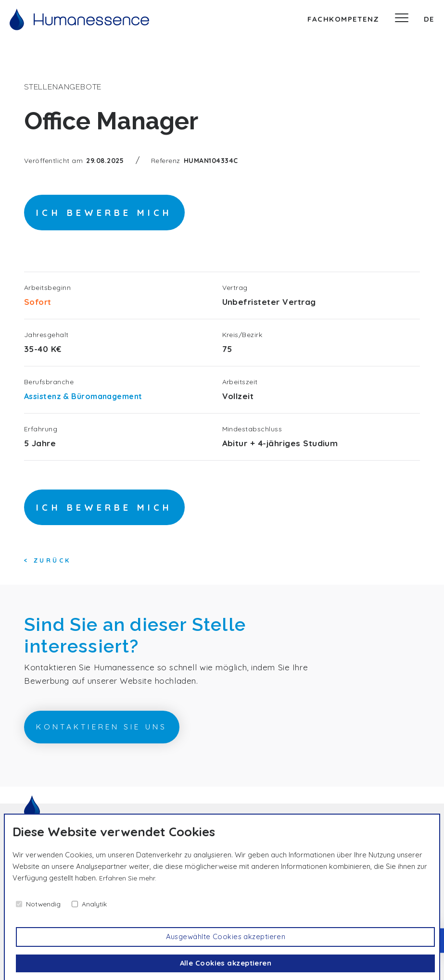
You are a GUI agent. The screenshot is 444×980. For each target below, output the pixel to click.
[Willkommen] (79, 19)
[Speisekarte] (402, 19)
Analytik (97, 902)
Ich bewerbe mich (123, 215)
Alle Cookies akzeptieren (226, 963)
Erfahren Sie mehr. (129, 876)
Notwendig (44, 902)
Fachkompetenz (343, 19)
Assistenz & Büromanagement (88, 401)
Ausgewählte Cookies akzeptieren (226, 936)
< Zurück (47, 571)
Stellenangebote (67, 87)
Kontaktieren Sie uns (125, 740)
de (429, 19)
